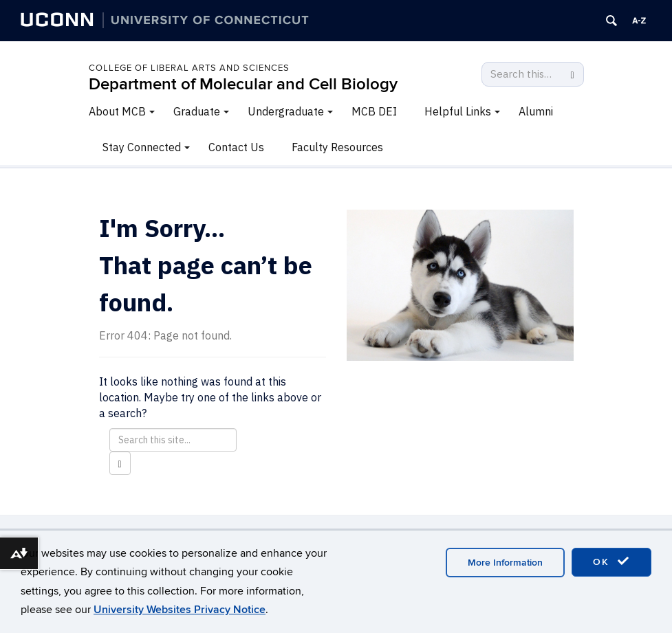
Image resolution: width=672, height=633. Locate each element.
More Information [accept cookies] (505, 563)
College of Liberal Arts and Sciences (189, 68)
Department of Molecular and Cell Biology (243, 84)
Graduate (197, 111)
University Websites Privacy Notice (180, 610)
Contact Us (236, 147)
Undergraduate (286, 111)
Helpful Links (458, 111)
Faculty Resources (337, 147)
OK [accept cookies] (611, 562)
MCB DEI (374, 111)
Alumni (536, 111)
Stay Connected (142, 147)
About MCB (117, 111)
